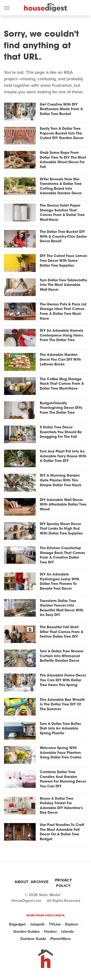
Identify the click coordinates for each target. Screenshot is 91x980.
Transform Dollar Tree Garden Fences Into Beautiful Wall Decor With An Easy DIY (62, 608)
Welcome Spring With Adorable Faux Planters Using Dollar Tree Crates (61, 753)
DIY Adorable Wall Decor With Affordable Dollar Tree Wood (63, 505)
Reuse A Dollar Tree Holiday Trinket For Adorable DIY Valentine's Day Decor (61, 806)
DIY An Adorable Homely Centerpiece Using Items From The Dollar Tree (62, 336)
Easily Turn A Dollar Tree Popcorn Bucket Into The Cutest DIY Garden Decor (62, 134)
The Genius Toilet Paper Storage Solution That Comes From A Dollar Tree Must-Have (62, 213)
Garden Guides (27, 931)
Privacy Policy (63, 883)
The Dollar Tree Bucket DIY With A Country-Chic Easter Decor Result (63, 237)
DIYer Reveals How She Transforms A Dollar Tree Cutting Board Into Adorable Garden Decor (61, 187)
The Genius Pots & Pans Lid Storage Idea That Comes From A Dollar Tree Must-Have (63, 312)
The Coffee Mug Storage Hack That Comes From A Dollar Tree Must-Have (62, 384)
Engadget (17, 924)
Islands (67, 931)
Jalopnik (37, 924)
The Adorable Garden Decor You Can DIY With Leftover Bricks (60, 360)
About (22, 882)
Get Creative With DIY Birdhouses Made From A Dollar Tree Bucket (61, 109)
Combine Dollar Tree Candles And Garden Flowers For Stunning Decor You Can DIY (63, 779)
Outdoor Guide (33, 939)
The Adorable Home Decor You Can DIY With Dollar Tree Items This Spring (63, 680)
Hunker (50, 931)
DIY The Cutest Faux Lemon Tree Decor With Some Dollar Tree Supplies (63, 261)
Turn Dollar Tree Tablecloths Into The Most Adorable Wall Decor (63, 285)
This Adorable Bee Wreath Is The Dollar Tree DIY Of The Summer (62, 705)
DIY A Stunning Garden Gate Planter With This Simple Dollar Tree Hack (61, 480)
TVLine (55, 924)
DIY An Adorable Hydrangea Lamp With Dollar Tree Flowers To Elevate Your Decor (60, 582)
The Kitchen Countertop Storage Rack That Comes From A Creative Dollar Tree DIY (62, 555)
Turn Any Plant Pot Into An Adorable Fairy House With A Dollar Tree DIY (63, 456)
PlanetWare (61, 939)
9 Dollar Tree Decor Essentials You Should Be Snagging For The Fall (61, 432)
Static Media (50, 895)
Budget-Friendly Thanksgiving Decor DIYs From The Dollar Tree (61, 408)
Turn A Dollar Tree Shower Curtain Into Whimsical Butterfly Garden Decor (62, 656)
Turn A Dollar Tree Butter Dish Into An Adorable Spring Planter (60, 729)
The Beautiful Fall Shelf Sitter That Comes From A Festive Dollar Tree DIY (62, 632)
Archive (40, 882)
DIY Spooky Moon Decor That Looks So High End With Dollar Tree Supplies (61, 529)
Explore (72, 924)
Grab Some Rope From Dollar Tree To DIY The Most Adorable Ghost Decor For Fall (63, 160)
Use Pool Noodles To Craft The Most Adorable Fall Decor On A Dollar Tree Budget (62, 832)
